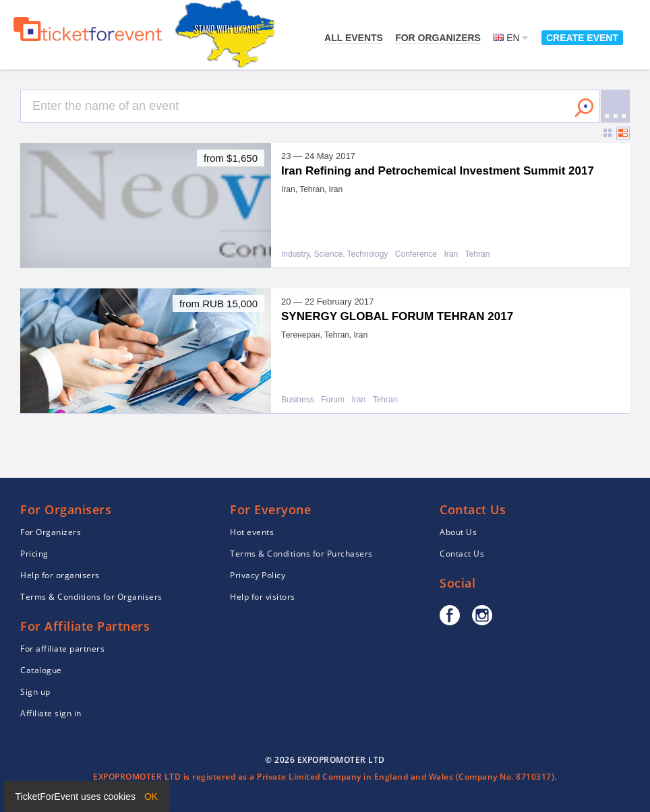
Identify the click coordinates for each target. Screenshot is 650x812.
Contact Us (462, 554)
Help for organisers (60, 575)
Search (584, 108)
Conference (416, 254)
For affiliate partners (62, 649)
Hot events (252, 532)
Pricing (34, 554)
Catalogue (41, 670)
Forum (333, 400)
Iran (451, 254)
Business (298, 400)
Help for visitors (263, 597)
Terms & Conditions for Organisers (91, 597)
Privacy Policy (258, 575)
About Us (458, 532)
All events (354, 38)
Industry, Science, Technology (334, 254)
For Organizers (438, 38)
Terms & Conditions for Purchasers (301, 554)
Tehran (478, 254)
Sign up (35, 692)
